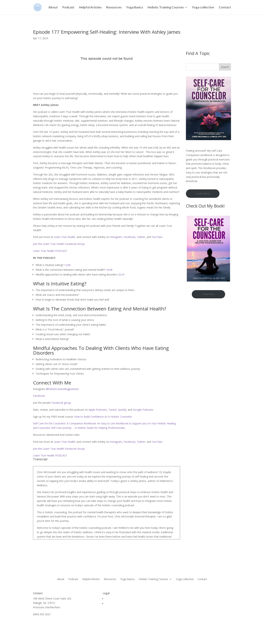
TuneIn (112, 410)
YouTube (157, 237)
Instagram (116, 237)
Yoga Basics (135, 8)
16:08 (109, 270)
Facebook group (61, 403)
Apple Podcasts (97, 410)
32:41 (121, 274)
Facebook (129, 237)
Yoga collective (203, 8)
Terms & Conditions (117, 599)
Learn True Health (64, 237)
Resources (114, 8)
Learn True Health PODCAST (50, 251)
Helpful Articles (90, 8)
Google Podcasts (143, 410)
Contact (225, 8)
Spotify (122, 410)
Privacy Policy (113, 603)
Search (225, 67)
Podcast (68, 8)
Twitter (141, 237)
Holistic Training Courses (166, 8)
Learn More (203, 194)
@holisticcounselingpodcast (62, 389)
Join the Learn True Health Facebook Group (59, 244)
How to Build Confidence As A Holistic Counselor (103, 417)
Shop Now (208, 294)
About (53, 8)
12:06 (67, 265)
